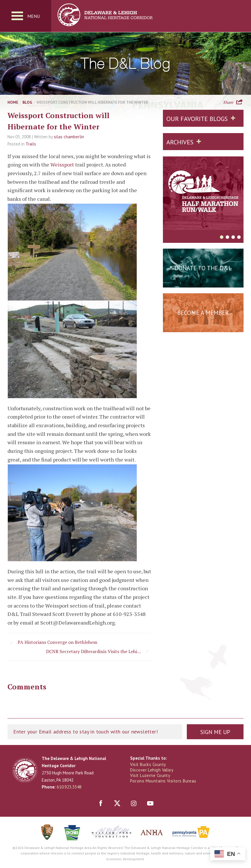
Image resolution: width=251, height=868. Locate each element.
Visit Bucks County (148, 765)
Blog (27, 103)
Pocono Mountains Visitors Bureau (163, 781)
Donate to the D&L (203, 268)
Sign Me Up (215, 732)
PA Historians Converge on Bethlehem (57, 642)
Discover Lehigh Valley (152, 770)
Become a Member (203, 313)
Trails (31, 144)
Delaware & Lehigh (25, 770)
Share (228, 102)
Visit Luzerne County (150, 776)
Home (13, 103)
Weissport (62, 165)
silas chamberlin (69, 137)
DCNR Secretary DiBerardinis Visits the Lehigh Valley (98, 652)
